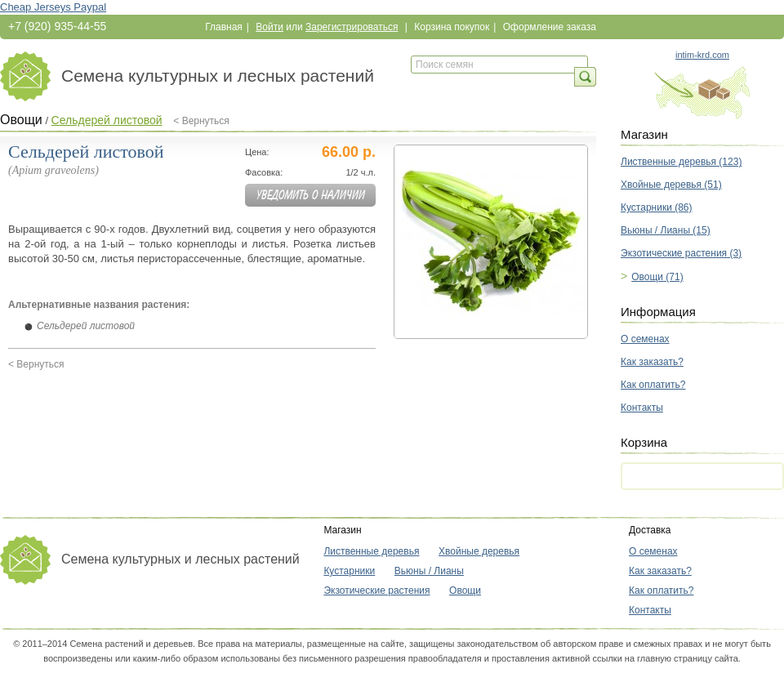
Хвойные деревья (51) (671, 185)
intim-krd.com (702, 55)
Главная (224, 27)
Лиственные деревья (371, 551)
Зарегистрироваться (352, 27)
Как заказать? (652, 362)
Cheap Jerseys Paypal (53, 7)
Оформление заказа (550, 27)
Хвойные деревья (479, 551)
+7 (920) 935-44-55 (57, 26)
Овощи (21, 120)
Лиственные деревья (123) (681, 162)
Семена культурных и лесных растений (218, 76)
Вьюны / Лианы (429, 571)
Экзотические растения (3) (681, 253)
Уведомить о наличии (311, 195)
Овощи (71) (657, 277)
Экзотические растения (376, 591)
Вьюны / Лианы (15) (666, 230)
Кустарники (349, 571)
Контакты (642, 408)
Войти (269, 27)
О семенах (645, 339)
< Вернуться (201, 121)
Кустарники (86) (657, 207)
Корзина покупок (452, 27)
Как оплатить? (653, 385)
